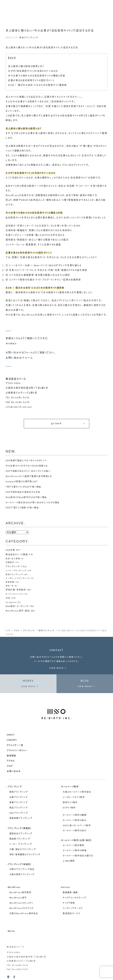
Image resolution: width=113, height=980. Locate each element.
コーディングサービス (73, 908)
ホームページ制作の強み (75, 821)
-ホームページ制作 (69, 787)
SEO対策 (10, 550)
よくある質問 (69, 861)
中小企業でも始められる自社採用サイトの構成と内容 (37, 76)
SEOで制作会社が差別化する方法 (23, 492)
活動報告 (10, 562)
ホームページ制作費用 (74, 846)
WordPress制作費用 (20, 893)
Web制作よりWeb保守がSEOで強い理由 (26, 498)
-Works (11, 931)
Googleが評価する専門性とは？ (22, 482)
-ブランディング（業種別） (19, 829)
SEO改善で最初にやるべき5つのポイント (26, 461)
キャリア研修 (69, 903)
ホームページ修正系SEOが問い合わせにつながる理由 (33, 503)
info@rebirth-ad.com (19, 407)
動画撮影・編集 (70, 893)
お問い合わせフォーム (19, 358)
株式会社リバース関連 (17, 555)
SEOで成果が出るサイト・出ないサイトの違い (28, 471)
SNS (8, 598)
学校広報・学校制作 (16, 590)
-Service (65, 887)
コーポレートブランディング (18, 578)
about (11, 735)
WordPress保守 (18, 898)
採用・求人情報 (13, 559)
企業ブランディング (19, 797)
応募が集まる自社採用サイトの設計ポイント (31, 81)
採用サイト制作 (70, 803)
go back (68, 424)
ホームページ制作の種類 (75, 815)
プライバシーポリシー (17, 751)
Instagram (11, 602)
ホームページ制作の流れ (75, 831)
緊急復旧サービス (71, 914)
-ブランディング (14, 787)
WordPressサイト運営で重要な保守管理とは (29, 477)
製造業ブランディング (20, 839)
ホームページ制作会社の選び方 (78, 856)
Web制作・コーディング (17, 607)
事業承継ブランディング (21, 818)
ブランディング (13, 567)
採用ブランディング (29, 38)
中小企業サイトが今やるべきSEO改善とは (27, 466)
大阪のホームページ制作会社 (77, 792)
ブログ (10, 766)
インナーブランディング (16, 571)
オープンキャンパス (14, 594)
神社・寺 (10, 586)
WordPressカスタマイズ (22, 908)
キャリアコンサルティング (74, 898)
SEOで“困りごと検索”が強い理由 (22, 508)
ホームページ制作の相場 (75, 851)
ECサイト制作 (69, 808)
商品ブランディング (19, 808)
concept (12, 740)
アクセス (11, 761)
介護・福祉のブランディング (23, 850)
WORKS (11, 343)
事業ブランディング (19, 803)
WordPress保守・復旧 (18, 611)
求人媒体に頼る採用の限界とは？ (26, 67)
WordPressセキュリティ (21, 903)
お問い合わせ (14, 772)
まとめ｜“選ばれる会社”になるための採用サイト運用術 (37, 85)
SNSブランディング (19, 813)
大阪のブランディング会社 (22, 869)
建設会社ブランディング (21, 834)
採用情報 (11, 756)
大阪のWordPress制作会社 (24, 914)
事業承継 (10, 582)
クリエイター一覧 (15, 746)
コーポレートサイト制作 (74, 797)
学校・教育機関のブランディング (25, 855)
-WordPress (14, 887)
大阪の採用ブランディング (22, 875)
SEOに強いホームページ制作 (77, 826)
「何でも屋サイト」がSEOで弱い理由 (23, 487)
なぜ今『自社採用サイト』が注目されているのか (33, 71)
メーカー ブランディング (21, 844)
